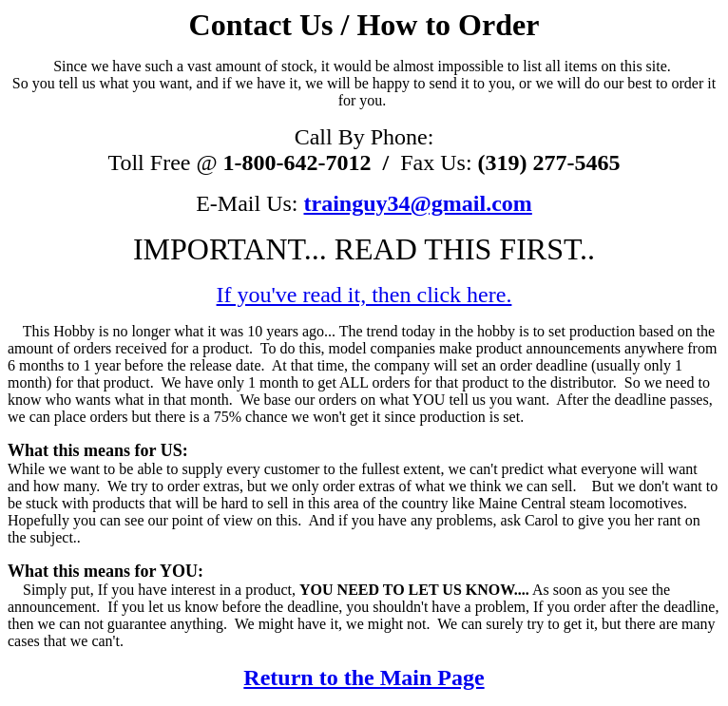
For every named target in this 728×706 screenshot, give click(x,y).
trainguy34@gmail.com (418, 203)
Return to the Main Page (364, 677)
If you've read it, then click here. (364, 295)
